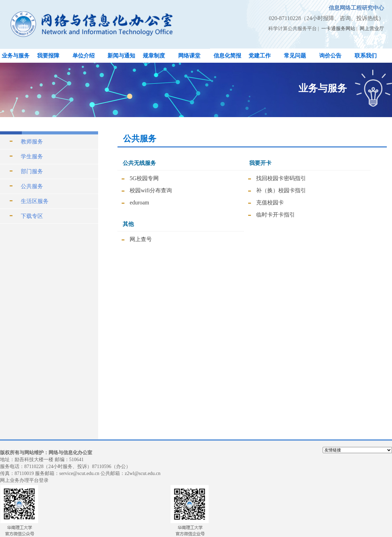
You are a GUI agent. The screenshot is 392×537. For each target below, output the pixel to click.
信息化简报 (227, 56)
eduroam (139, 203)
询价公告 (330, 56)
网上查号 (141, 239)
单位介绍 (84, 56)
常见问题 (295, 56)
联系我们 (366, 56)
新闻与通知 (121, 56)
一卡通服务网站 (338, 29)
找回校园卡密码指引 (281, 178)
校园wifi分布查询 (151, 190)
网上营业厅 (372, 29)
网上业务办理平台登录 (24, 480)
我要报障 (48, 56)
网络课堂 (189, 56)
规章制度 (154, 56)
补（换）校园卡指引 (281, 190)
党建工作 (260, 56)
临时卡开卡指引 (276, 215)
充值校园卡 (270, 203)
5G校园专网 (144, 178)
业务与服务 (16, 56)
